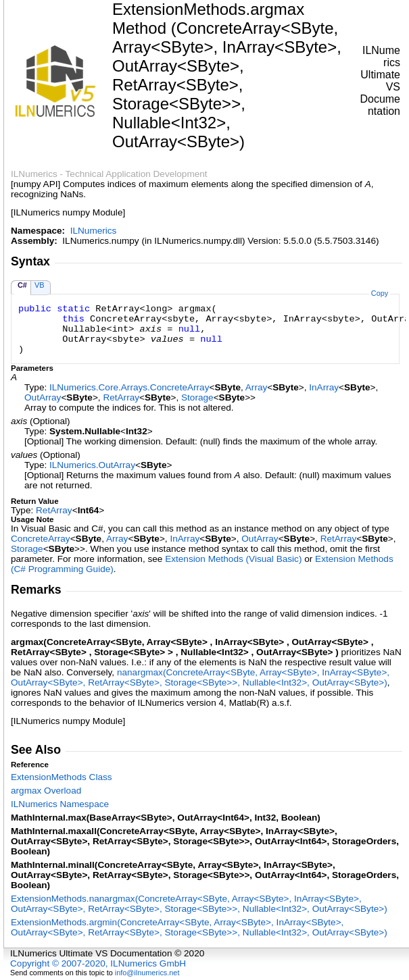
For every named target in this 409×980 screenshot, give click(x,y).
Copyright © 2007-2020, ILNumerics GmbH (98, 963)
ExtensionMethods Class (62, 777)
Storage (197, 397)
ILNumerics (94, 231)
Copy (380, 293)
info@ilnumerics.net (147, 973)
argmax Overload (46, 791)
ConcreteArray (41, 539)
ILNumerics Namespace (60, 804)
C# (22, 285)
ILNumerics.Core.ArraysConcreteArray (129, 387)
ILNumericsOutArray (92, 465)
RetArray (121, 397)
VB (40, 285)
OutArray (43, 397)
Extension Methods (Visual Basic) (233, 559)
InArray (324, 387)
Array (256, 387)
